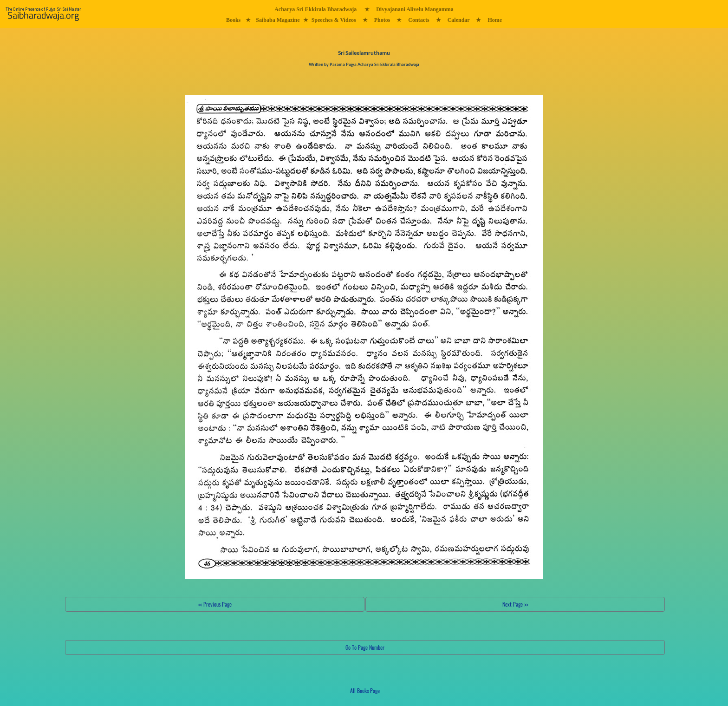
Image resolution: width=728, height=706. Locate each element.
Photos (382, 20)
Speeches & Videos (334, 20)
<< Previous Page (215, 604)
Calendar (459, 20)
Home (495, 20)
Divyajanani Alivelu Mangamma (415, 9)
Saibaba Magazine (278, 20)
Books (233, 20)
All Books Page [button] (365, 690)
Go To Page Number (365, 647)
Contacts (419, 20)
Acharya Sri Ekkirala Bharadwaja (315, 9)
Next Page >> (515, 604)
